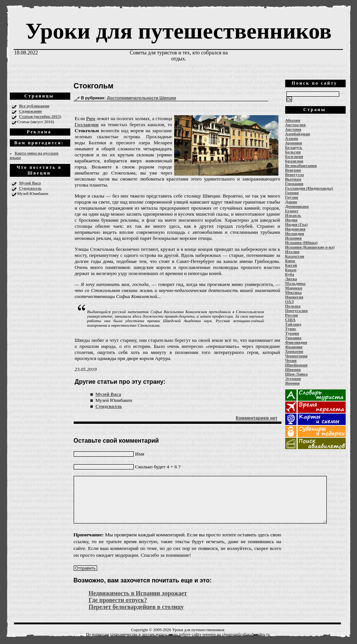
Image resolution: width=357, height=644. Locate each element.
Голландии (87, 124)
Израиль (293, 215)
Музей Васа (30, 183)
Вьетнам (293, 179)
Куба (290, 274)
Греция (292, 193)
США (291, 320)
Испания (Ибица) (301, 242)
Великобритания (301, 165)
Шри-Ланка (297, 374)
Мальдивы (295, 283)
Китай (291, 265)
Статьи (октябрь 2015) (40, 116)
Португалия (297, 310)
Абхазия (293, 120)
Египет (292, 211)
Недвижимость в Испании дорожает (138, 593)
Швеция (293, 369)
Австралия (296, 125)
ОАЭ (290, 301)
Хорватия (294, 351)
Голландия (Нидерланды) (309, 188)
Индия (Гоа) (297, 224)
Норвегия (294, 297)
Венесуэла (295, 175)
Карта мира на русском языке (34, 155)
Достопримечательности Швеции (141, 98)
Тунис (291, 329)
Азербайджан (298, 134)
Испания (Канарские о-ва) (310, 247)
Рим (91, 118)
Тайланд (293, 324)
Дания (291, 202)
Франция (294, 347)
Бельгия (293, 152)
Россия (292, 315)
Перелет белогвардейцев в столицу (136, 607)
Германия (294, 184)
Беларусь (294, 147)
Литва (291, 279)
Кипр (290, 261)
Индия (291, 220)
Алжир (292, 138)
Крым (291, 270)
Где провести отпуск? (118, 600)
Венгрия (293, 170)
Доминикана (297, 206)
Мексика (294, 292)
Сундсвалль (31, 188)
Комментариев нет (257, 418)
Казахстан (295, 256)
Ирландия (295, 233)
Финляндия (296, 342)
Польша (293, 306)
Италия (292, 252)
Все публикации (34, 106)
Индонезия (295, 229)
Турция (292, 333)
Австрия (293, 129)
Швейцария (297, 365)
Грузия (292, 197)
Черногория (297, 356)
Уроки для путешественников (178, 31)
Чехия (291, 360)
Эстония (293, 378)
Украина (293, 338)
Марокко (294, 288)
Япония (292, 383)
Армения (294, 143)
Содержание (31, 111)
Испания (294, 238)
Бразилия (294, 161)
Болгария (294, 156)
